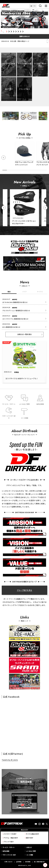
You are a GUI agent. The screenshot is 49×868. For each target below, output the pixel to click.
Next (47, 42)
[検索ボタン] (40, 6)
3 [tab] (11, 32)
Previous (47, 40)
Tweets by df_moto (10, 760)
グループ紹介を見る (24, 590)
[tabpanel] (24, 19)
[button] (4, 158)
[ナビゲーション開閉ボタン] (46, 6)
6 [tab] (18, 32)
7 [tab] (20, 32)
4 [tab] (14, 32)
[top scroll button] (45, 865)
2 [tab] (9, 32)
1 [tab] (7, 32)
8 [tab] (23, 32)
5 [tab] (16, 32)
